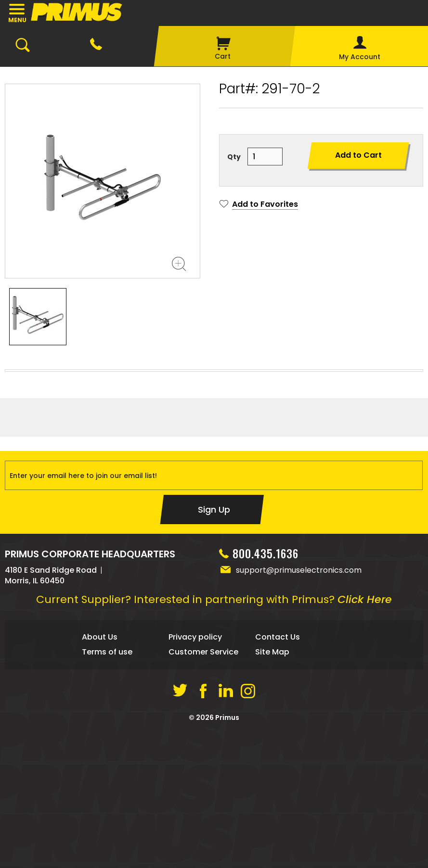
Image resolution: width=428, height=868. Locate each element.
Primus (227, 856)
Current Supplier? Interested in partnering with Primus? (214, 738)
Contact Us (278, 775)
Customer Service (203, 790)
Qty (234, 157)
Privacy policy (195, 775)
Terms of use (107, 790)
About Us (100, 775)
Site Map (272, 790)
